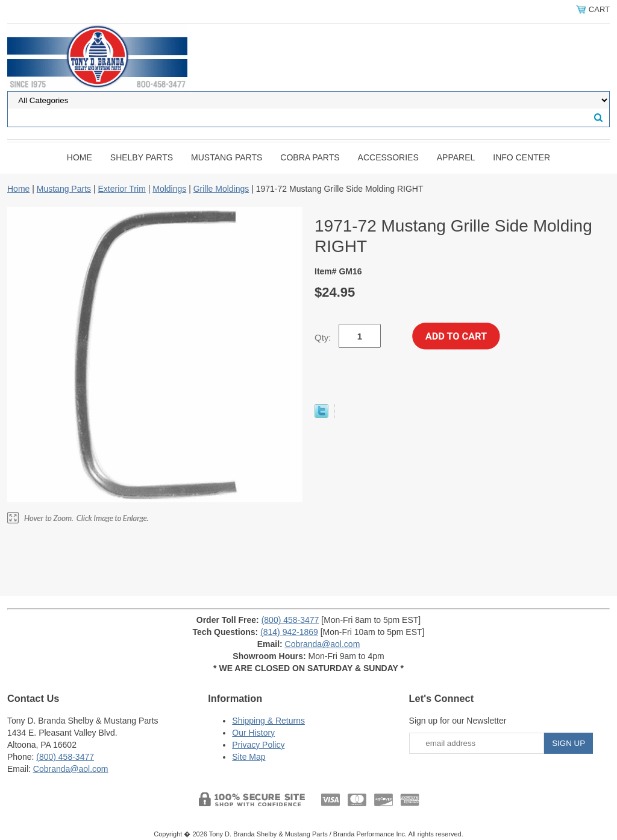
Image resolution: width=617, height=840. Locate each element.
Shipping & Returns (268, 721)
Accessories (388, 157)
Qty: (323, 337)
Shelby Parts (142, 157)
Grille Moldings (221, 189)
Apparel (456, 157)
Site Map (249, 757)
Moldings (169, 189)
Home (80, 157)
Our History (253, 733)
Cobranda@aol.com (323, 644)
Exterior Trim (121, 189)
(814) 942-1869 (289, 632)
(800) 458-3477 (290, 620)
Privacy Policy (258, 745)
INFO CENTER (521, 157)
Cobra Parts (310, 157)
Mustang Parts (227, 157)
